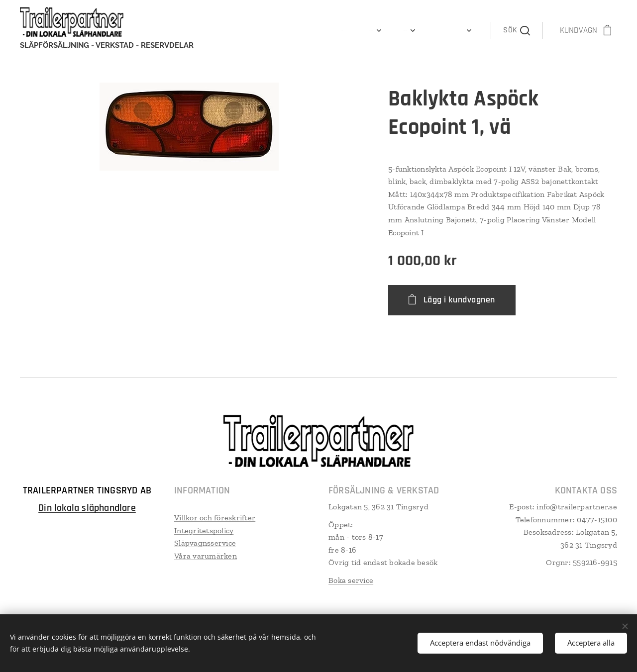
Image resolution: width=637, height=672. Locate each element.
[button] (516, 30)
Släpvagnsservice (205, 543)
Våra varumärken (206, 556)
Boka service (351, 580)
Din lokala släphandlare (87, 508)
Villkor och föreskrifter (215, 518)
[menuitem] (270, 30)
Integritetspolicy (204, 530)
